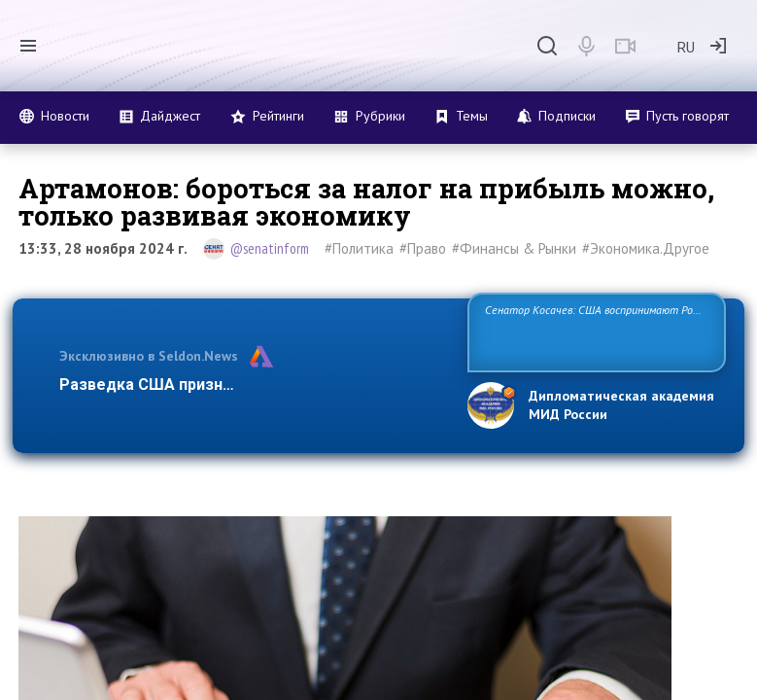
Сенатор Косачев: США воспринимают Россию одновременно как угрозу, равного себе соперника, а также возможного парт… (596, 331)
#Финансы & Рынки (514, 248)
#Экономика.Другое (646, 248)
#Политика (359, 248)
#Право (423, 248)
